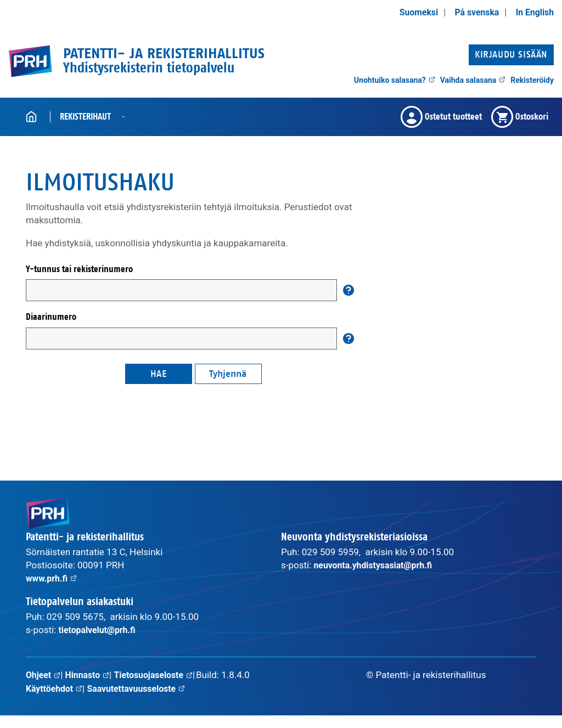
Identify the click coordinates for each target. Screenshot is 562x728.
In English (533, 12)
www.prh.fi (53, 578)
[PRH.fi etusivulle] (30, 61)
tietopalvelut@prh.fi (100, 630)
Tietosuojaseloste (68, 688)
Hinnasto (91, 675)
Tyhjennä (228, 374)
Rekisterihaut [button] (85, 117)
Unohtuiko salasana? (395, 80)
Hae (159, 374)
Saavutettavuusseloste (78, 701)
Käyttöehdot (145, 688)
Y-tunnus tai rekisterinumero (79, 269)
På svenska (472, 12)
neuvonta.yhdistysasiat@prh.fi (378, 565)
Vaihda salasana (473, 80)
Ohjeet (44, 675)
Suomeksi (411, 12)
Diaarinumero (51, 317)
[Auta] (349, 290)
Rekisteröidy (532, 80)
